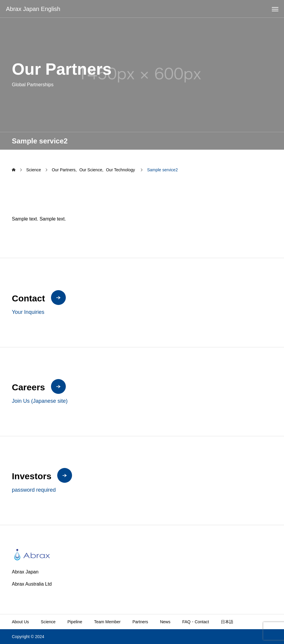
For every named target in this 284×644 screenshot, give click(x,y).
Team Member (107, 622)
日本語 (227, 622)
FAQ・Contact (196, 622)
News (165, 622)
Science (48, 622)
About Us (20, 622)
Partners (140, 622)
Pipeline (75, 622)
